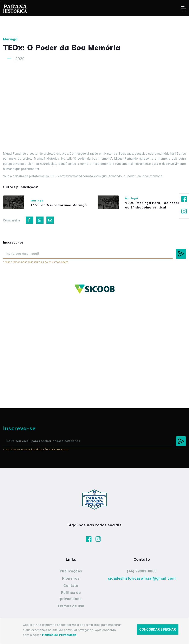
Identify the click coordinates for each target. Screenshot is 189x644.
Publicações (71, 575)
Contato (71, 589)
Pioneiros (71, 582)
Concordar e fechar (158, 629)
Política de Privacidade (59, 635)
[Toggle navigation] (184, 8)
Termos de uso (71, 609)
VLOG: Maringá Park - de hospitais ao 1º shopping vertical (150, 207)
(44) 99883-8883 (142, 575)
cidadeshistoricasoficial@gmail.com (142, 582)
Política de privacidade (71, 599)
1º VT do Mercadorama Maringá (62, 206)
